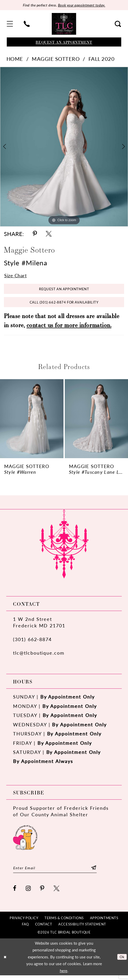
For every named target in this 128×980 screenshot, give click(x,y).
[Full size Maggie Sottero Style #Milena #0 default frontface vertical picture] (64, 147)
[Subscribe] (102, 872)
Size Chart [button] (17, 276)
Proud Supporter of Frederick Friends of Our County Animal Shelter (61, 815)
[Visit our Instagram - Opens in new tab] (28, 893)
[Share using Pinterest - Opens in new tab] (35, 234)
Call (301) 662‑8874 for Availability (64, 305)
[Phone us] (27, 24)
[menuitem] (10, 24)
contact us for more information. (69, 328)
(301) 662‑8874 (32, 643)
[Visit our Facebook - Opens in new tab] (15, 893)
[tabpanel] (64, 147)
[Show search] (118, 24)
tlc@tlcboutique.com (39, 656)
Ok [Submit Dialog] (121, 961)
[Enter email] (59, 872)
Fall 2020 (102, 59)
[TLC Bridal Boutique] (64, 24)
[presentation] (32, 422)
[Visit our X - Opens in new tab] (57, 893)
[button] (10, 24)
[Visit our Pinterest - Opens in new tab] (42, 893)
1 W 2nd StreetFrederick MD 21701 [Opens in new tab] (39, 626)
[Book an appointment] (64, 42)
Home (15, 59)
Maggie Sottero (56, 59)
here (64, 975)
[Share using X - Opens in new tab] (49, 234)
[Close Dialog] (6, 961)
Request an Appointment (64, 291)
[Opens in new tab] (25, 840)
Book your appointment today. (83, 5)
